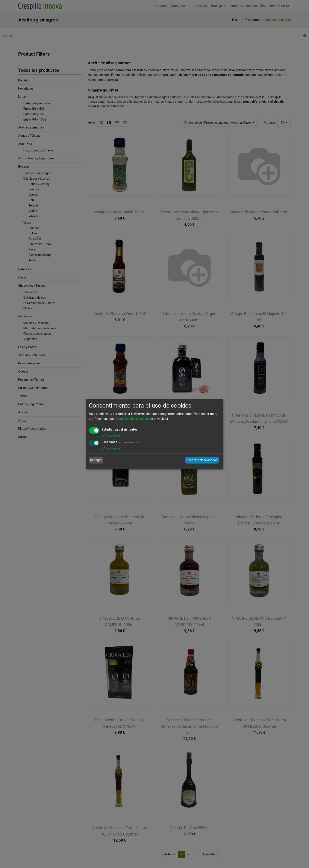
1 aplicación (111, 436)
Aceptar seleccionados (202, 460)
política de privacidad (134, 419)
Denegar (96, 460)
